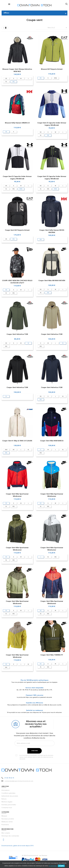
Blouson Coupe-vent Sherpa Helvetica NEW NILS (17, 70)
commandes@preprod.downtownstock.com (19, 781)
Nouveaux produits (8, 819)
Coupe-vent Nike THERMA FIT (52, 655)
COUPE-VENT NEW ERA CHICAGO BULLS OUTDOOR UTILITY (17, 282)
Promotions (5, 825)
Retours (4, 799)
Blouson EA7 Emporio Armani (52, 69)
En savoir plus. (53, 866)
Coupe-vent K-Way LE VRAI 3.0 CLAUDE (17, 441)
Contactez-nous (7, 808)
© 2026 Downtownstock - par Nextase (35, 856)
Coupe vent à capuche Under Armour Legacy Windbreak (52, 124)
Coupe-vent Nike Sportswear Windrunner (17, 495)
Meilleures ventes (7, 822)
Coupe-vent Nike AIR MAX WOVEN (52, 281)
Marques (4, 816)
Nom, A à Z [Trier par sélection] (58, 28)
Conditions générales (8, 793)
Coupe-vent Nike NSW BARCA (52, 441)
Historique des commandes (10, 836)
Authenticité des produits (10, 796)
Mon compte (6, 833)
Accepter (61, 866)
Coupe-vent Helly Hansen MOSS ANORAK (52, 231)
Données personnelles (9, 805)
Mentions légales (7, 802)
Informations (5, 790)
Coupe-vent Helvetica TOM (17, 334)
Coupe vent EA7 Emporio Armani (17, 230)
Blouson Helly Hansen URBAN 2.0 (17, 123)
